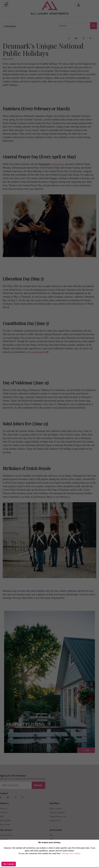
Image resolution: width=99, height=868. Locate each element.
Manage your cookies (71, 853)
